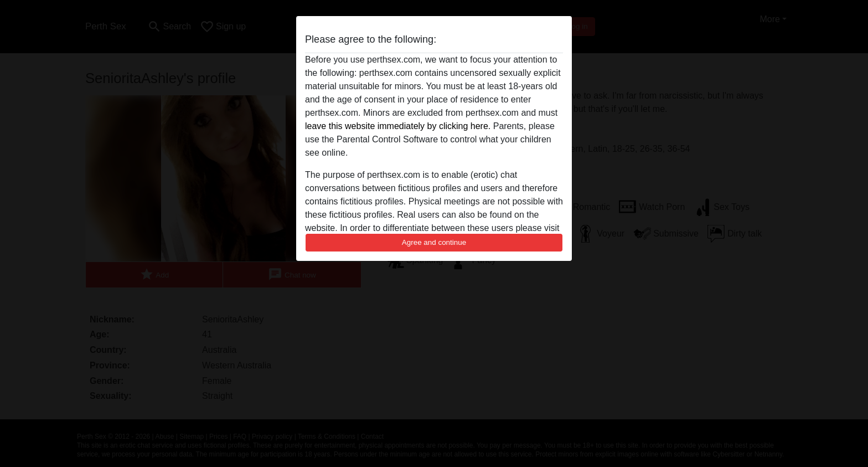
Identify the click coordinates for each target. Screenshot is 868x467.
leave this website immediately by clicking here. (398, 126)
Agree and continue (434, 242)
